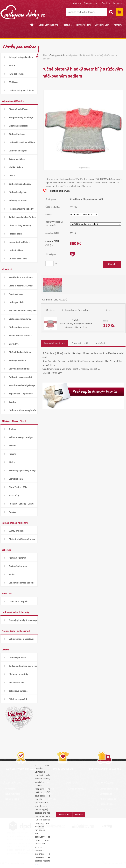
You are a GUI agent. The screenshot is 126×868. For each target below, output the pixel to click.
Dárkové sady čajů (18, 192)
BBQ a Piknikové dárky (20, 352)
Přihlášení (77, 3)
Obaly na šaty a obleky (20, 225)
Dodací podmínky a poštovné (23, 666)
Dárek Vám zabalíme (48, 25)
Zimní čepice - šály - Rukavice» (19, 488)
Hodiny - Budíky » (18, 360)
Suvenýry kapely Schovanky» (23, 620)
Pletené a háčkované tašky (22, 539)
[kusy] (49, 264)
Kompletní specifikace (55, 343)
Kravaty (13, 454)
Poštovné (67, 25)
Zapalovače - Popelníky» (21, 394)
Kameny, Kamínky (18, 558)
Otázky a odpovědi (18, 699)
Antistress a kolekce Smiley (22, 217)
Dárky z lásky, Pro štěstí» (21, 90)
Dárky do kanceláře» (19, 327)
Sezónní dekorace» (18, 566)
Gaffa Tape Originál (18, 601)
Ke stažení (100, 343)
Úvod (46, 55)
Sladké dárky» (16, 167)
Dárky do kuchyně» (18, 151)
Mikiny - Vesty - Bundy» (21, 437)
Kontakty (118, 25)
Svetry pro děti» (17, 531)
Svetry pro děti (57, 55)
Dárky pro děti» (16, 302)
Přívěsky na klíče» (18, 200)
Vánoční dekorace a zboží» (22, 583)
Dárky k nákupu (16, 250)
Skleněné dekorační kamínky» (18, 127)
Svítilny (12, 402)
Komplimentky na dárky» (21, 117)
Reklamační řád (16, 682)
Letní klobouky (16, 479)
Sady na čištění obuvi (19, 369)
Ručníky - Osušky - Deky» (21, 504)
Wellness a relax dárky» (21, 319)
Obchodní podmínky (19, 674)
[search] (111, 12)
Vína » (12, 175)
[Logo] (23, 12)
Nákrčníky (14, 495)
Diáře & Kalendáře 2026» (21, 286)
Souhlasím (79, 814)
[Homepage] (32, 25)
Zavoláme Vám (102, 25)
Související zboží (80, 343)
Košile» (12, 445)
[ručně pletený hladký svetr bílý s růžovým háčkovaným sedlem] (83, 92)
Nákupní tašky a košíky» (21, 57)
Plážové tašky (16, 234)
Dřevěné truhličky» (18, 109)
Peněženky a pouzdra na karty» (21, 278)
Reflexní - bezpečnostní (20, 377)
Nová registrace (91, 3)
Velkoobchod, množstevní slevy (21, 640)
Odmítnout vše (64, 814)
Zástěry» (13, 82)
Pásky (12, 462)
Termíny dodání (83, 25)
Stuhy (12, 574)
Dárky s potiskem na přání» (22, 410)
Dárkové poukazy (17, 658)
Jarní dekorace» (17, 74)
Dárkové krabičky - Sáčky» (22, 142)
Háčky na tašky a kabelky (21, 209)
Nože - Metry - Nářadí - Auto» (20, 337)
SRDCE (12, 65)
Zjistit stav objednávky (112, 3)
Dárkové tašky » (17, 134)
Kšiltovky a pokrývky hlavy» (23, 470)
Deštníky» (14, 344)
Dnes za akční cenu (18, 259)
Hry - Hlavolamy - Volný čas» (23, 310)
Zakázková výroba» (18, 691)
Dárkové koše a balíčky (20, 184)
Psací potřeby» (16, 294)
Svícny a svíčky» (17, 159)
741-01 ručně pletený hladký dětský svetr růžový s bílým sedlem (76, 324)
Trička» (12, 429)
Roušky (12, 512)
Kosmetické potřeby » (20, 242)
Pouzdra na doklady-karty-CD (22, 386)
